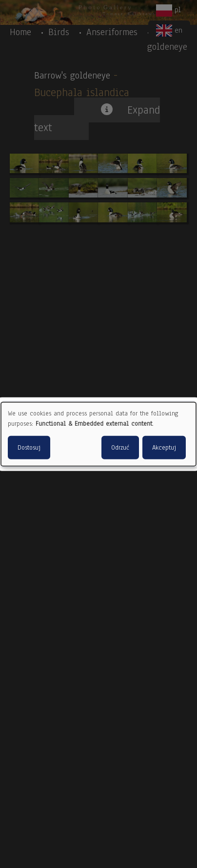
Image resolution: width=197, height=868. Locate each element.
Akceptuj (164, 447)
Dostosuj (29, 447)
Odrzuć (120, 447)
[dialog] (98, 434)
